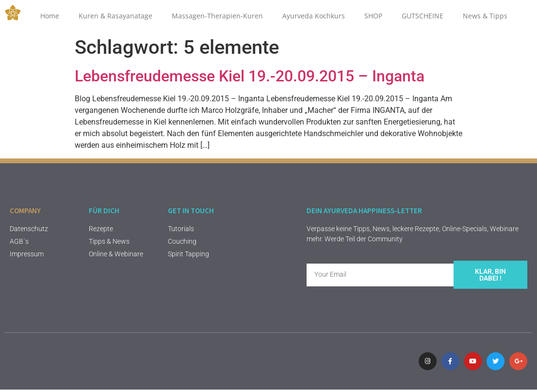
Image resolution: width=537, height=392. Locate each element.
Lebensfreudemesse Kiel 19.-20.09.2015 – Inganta (250, 76)
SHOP (373, 16)
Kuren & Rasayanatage (115, 16)
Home (50, 16)
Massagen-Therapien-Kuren (217, 16)
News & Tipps (485, 16)
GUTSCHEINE (423, 16)
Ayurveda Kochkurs (314, 16)
